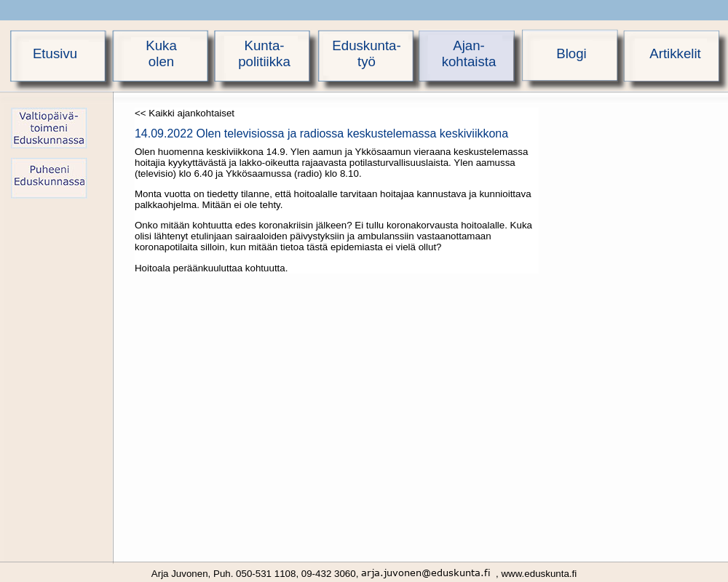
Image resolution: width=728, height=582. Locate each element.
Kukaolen (161, 53)
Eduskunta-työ (366, 53)
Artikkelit (675, 53)
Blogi (571, 53)
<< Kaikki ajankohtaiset (185, 113)
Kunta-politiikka (264, 53)
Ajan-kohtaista (469, 53)
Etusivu (55, 53)
